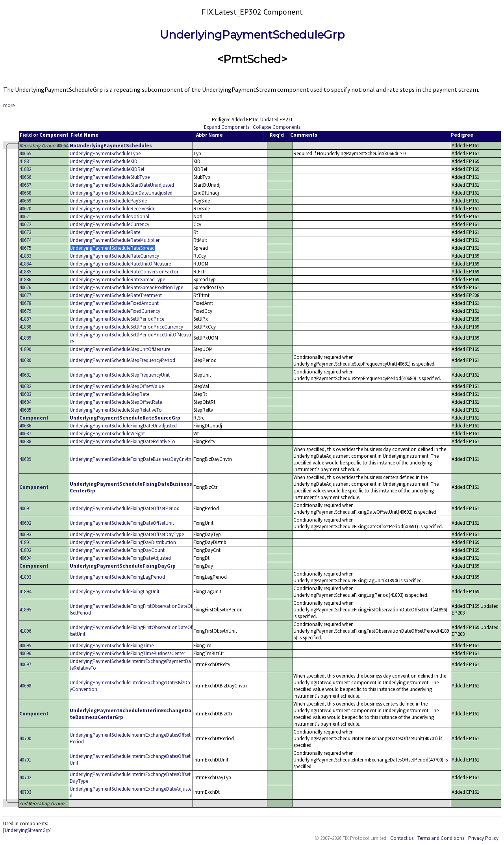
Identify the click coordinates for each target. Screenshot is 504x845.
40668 (25, 193)
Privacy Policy (483, 838)
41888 (25, 327)
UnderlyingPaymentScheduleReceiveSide (112, 209)
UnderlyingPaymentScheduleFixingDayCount (117, 550)
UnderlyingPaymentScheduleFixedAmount (114, 303)
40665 (25, 153)
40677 (25, 295)
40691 (25, 508)
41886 (25, 279)
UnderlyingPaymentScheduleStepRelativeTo (116, 410)
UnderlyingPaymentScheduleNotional (109, 216)
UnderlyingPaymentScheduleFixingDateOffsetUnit (122, 523)
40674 (25, 240)
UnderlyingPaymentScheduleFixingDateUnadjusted (123, 426)
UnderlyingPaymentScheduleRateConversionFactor (124, 272)
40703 (25, 792)
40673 (25, 232)
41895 (25, 610)
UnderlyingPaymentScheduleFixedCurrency (115, 311)
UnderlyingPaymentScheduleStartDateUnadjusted (122, 185)
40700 (25, 738)
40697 (25, 664)
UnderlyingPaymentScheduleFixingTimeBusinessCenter (127, 653)
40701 (25, 760)
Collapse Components (277, 127)
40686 (25, 426)
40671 (25, 216)
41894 (25, 591)
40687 (25, 434)
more (9, 105)
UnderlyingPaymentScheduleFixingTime (112, 645)
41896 (25, 631)
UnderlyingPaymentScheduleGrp (252, 35)
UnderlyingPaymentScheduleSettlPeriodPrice (117, 319)
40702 (25, 777)
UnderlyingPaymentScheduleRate (105, 232)
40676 (25, 287)
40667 (25, 185)
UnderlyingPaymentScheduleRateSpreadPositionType (126, 287)
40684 (25, 402)
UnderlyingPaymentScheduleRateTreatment (116, 295)
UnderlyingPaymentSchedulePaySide (108, 201)
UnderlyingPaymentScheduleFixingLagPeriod (117, 577)
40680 (25, 360)
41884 (25, 264)
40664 (44, 146)
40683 (25, 394)
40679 (25, 311)
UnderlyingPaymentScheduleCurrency (109, 224)
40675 (25, 248)
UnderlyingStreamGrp (27, 830)
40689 (25, 459)
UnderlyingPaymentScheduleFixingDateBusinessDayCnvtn (131, 459)
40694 (25, 558)
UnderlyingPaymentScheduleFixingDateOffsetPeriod (125, 508)
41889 (25, 338)
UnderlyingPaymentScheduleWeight (107, 434)
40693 (25, 534)
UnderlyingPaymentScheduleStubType (110, 177)
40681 (25, 375)
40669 (25, 201)
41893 (25, 577)
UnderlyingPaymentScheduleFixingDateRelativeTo (122, 441)
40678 (25, 303)
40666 (25, 177)
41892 (25, 550)
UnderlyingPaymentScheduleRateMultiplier (115, 240)
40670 (25, 209)
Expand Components (227, 127)
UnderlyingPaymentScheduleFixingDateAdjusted (120, 558)
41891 (25, 542)
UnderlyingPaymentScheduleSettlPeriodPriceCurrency (126, 327)
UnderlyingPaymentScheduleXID (104, 161)
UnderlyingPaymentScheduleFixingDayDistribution (123, 542)
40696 (25, 653)
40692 (25, 523)
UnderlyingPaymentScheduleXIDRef (107, 169)
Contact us (402, 838)
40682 (25, 386)
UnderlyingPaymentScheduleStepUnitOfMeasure (120, 349)
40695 (25, 645)
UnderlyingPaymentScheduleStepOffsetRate (116, 402)
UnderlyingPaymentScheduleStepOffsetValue (117, 386)
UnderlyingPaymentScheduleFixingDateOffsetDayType (127, 534)
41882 (25, 169)
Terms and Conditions (441, 838)
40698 (25, 686)
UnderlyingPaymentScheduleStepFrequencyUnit (120, 375)
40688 (25, 441)
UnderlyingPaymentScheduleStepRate (109, 394)
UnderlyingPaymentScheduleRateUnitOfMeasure (120, 264)
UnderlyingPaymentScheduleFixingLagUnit (115, 591)
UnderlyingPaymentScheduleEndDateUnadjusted (121, 193)
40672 (25, 224)
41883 (25, 256)
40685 (25, 410)
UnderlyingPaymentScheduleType (105, 153)
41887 (25, 319)
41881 (25, 161)
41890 (25, 349)
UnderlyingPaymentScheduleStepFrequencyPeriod (122, 360)
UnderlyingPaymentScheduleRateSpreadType (117, 279)
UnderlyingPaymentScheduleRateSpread (112, 248)
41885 (25, 272)
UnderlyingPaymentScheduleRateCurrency (114, 256)
